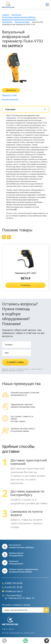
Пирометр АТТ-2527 (26, 273)
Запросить (11, 90)
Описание (10, 109)
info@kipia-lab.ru (12, 591)
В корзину (26, 285)
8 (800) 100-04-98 (12, 583)
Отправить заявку (15, 362)
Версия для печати (10, 99)
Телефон (9, 345)
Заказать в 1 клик (9, 95)
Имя (7, 353)
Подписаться (46, 610)
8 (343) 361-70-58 (12, 587)
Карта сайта (8, 629)
